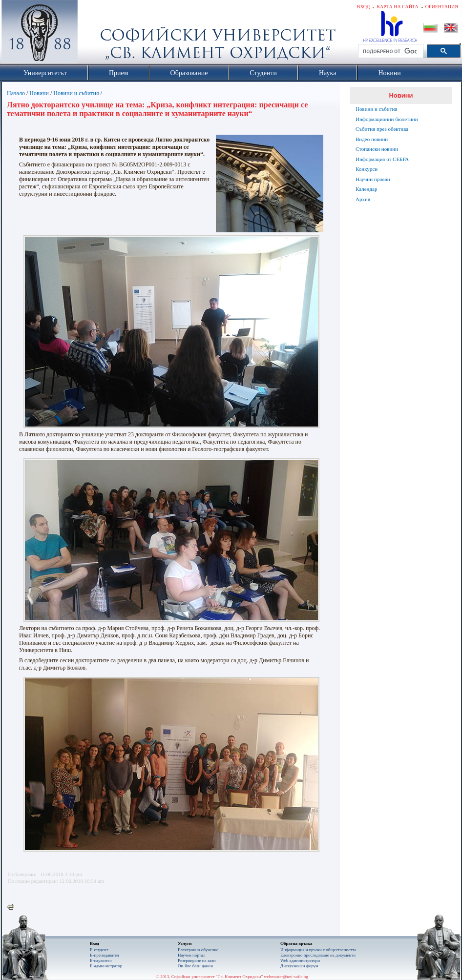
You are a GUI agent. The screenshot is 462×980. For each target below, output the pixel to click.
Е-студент (99, 950)
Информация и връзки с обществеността (318, 950)
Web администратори (300, 960)
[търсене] (390, 51)
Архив (363, 199)
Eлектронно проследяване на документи (318, 955)
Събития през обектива (382, 129)
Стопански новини (377, 149)
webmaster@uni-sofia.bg (286, 977)
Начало (16, 93)
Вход (364, 7)
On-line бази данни (195, 966)
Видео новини (372, 139)
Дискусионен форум (299, 966)
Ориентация (442, 7)
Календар (366, 189)
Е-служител (101, 960)
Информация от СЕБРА (382, 159)
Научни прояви (373, 179)
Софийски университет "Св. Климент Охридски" (95, 34)
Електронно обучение (198, 950)
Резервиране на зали (197, 960)
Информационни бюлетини (387, 119)
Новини (39, 93)
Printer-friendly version (13, 907)
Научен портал (191, 955)
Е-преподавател (105, 955)
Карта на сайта (397, 7)
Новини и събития (76, 93)
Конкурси (367, 169)
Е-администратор (106, 966)
